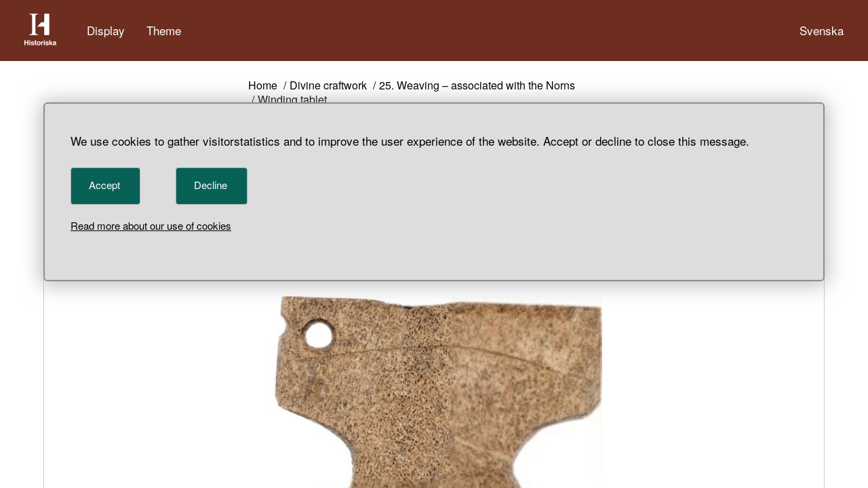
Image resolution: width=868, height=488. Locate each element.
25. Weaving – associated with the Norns (477, 86)
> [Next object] (341, 343)
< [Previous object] (259, 343)
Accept (104, 185)
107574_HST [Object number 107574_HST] (360, 307)
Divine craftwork (328, 86)
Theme (164, 30)
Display (106, 30)
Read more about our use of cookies (151, 225)
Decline (211, 185)
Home (263, 86)
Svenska (822, 30)
